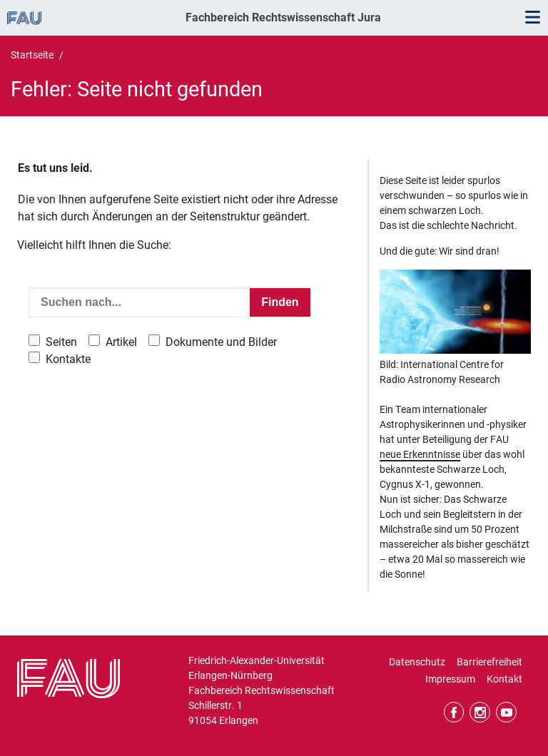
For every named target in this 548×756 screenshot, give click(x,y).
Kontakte (68, 359)
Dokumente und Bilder (221, 342)
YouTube (506, 712)
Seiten (61, 342)
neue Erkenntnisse (420, 454)
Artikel (121, 342)
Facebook (454, 712)
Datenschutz (417, 662)
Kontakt (504, 679)
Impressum (450, 679)
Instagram (480, 712)
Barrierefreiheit (489, 662)
